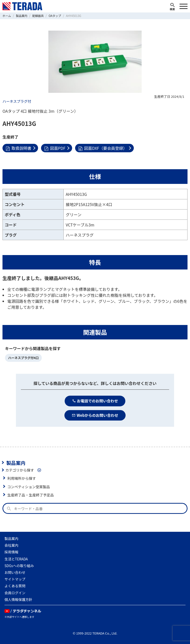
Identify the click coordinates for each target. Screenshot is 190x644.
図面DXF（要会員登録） (103, 148)
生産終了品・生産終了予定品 (30, 495)
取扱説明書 (19, 148)
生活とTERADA (16, 559)
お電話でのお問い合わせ (95, 401)
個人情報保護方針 (18, 599)
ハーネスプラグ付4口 (24, 358)
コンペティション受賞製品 (29, 487)
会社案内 (11, 545)
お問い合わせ (15, 572)
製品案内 (16, 463)
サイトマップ (15, 579)
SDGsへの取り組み (19, 566)
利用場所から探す (22, 478)
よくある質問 (15, 586)
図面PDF (55, 148)
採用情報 (11, 552)
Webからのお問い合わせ (95, 415)
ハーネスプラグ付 (17, 101)
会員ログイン (15, 593)
